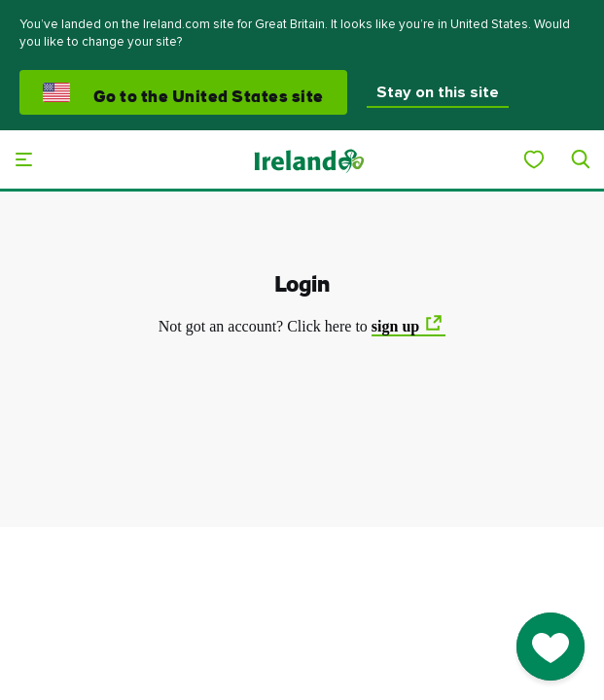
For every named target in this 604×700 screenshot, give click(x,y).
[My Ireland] (534, 159)
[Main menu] (23, 159)
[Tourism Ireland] (308, 160)
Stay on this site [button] (438, 92)
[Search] (581, 159)
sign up (395, 326)
